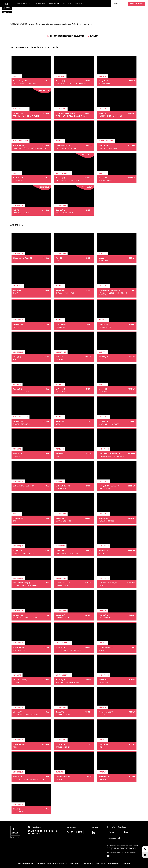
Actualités (79, 4)
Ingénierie (126, 863)
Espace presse (88, 863)
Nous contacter (136, 4)
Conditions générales (26, 863)
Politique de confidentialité (46, 863)
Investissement (114, 863)
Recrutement (75, 863)
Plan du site (63, 863)
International (101, 863)
